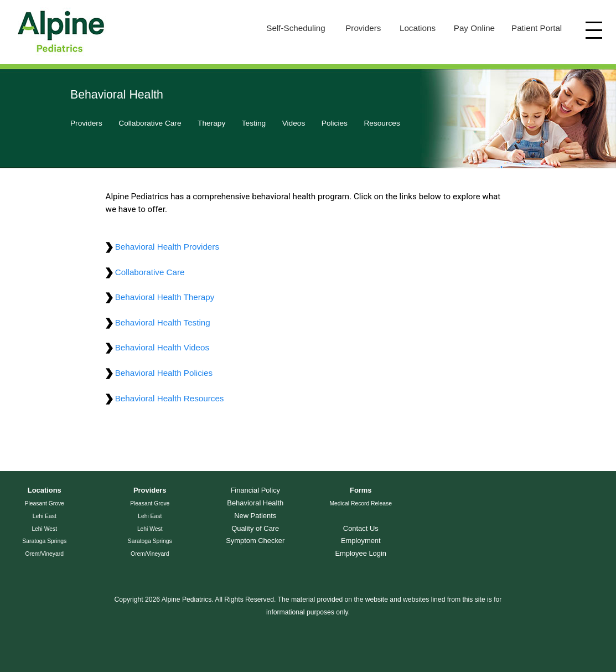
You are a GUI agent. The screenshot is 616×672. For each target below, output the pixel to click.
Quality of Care (255, 528)
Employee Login (361, 553)
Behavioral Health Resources (165, 398)
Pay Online (474, 28)
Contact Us (361, 528)
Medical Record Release (361, 503)
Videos (294, 123)
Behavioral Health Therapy (160, 297)
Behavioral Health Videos (158, 347)
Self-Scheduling (296, 28)
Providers (363, 28)
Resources (382, 123)
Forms (361, 490)
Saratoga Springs (44, 541)
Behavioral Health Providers (162, 247)
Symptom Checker (255, 541)
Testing (254, 123)
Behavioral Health (255, 503)
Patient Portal (537, 28)
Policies (335, 123)
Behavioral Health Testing (158, 322)
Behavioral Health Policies (159, 373)
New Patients (255, 516)
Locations (418, 28)
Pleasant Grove (45, 503)
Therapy (211, 123)
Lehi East (45, 516)
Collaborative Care (150, 123)
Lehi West (44, 529)
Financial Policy (255, 490)
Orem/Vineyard (45, 554)
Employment (361, 541)
